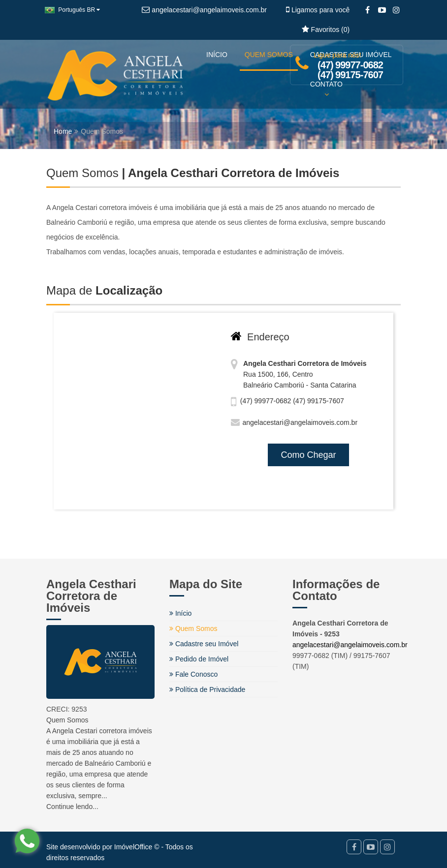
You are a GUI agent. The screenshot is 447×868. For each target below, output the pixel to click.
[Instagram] (396, 10)
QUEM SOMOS (269, 55)
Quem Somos (193, 629)
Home (63, 131)
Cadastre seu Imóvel (204, 644)
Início (180, 613)
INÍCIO (217, 55)
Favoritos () (326, 30)
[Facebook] (367, 10)
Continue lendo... (72, 807)
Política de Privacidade (207, 689)
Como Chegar (308, 455)
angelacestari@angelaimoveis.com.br (350, 645)
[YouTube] (382, 10)
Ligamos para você (318, 10)
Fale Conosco (193, 674)
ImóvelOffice (133, 847)
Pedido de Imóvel (199, 659)
